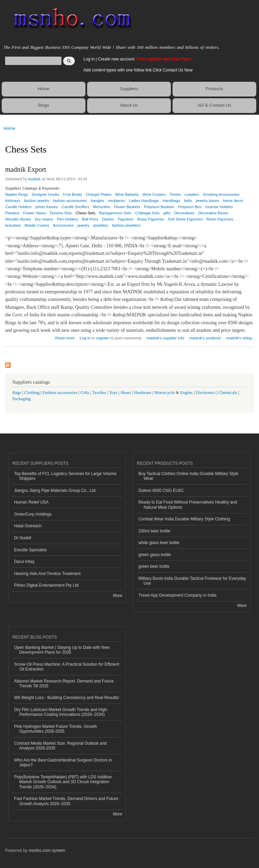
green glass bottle (155, 555)
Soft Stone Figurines (185, 219)
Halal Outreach (28, 526)
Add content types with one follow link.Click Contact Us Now (138, 70)
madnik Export (26, 169)
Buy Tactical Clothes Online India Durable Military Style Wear (189, 476)
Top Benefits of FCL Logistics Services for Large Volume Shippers (65, 476)
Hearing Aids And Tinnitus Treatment (47, 574)
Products (214, 89)
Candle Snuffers (75, 207)
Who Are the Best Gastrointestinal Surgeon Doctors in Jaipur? (63, 763)
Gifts (85, 393)
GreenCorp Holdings (33, 514)
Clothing (32, 393)
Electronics (206, 393)
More (117, 596)
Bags (17, 393)
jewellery (101, 225)
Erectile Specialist (30, 550)
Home (44, 89)
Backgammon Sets (115, 213)
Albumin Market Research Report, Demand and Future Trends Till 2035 (64, 684)
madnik (34, 179)
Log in (89, 59)
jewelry (84, 225)
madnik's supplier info (165, 338)
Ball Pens (90, 219)
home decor (233, 201)
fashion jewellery (126, 225)
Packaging (21, 399)
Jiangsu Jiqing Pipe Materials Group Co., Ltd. (55, 491)
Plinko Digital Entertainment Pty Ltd (46, 585)
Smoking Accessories (221, 194)
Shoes (126, 393)
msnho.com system (47, 850)
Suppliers (129, 89)
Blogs (44, 105)
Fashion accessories (60, 393)
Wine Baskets (127, 194)
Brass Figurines (151, 219)
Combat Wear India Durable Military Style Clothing (184, 519)
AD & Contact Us (214, 105)
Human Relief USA (31, 502)
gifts (167, 213)
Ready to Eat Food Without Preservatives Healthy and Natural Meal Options (188, 505)
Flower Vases (34, 213)
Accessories (63, 225)
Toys (113, 393)
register (103, 338)
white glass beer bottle (159, 543)
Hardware (143, 393)
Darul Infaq (24, 562)
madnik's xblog (239, 338)
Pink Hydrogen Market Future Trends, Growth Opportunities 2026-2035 (56, 729)
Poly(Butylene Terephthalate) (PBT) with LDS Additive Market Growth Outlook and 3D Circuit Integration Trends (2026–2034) (63, 782)
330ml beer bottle (155, 531)
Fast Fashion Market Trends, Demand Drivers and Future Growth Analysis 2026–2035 (66, 801)
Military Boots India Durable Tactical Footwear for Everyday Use (192, 581)
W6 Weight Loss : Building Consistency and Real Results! (67, 698)
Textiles (99, 393)
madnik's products (205, 338)
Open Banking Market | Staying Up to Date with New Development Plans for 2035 (62, 650)
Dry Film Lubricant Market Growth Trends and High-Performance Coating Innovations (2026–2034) (61, 712)
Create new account (117, 59)
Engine (186, 393)
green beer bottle (154, 566)
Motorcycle (164, 393)
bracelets (13, 225)
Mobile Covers (37, 225)
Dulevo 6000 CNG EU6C (161, 491)
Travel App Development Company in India (178, 595)
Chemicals (228, 393)
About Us (129, 105)
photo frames (46, 207)
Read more (65, 337)
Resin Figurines (220, 219)
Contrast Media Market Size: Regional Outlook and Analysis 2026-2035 (60, 746)
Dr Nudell (23, 538)
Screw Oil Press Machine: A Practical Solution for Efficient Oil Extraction (67, 667)
